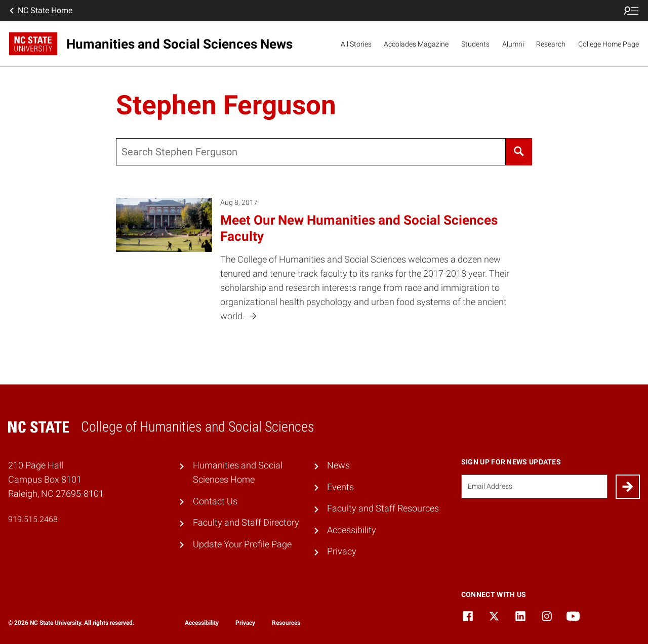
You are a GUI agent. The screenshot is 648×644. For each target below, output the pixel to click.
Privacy (342, 551)
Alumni (513, 44)
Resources (286, 623)
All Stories (356, 44)
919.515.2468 (33, 519)
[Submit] (628, 487)
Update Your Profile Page (242, 544)
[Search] (519, 152)
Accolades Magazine (416, 44)
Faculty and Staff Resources (383, 508)
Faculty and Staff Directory (246, 523)
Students (475, 44)
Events (340, 487)
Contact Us (215, 501)
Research (551, 44)
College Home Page (609, 44)
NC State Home (40, 11)
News (338, 465)
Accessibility (352, 530)
